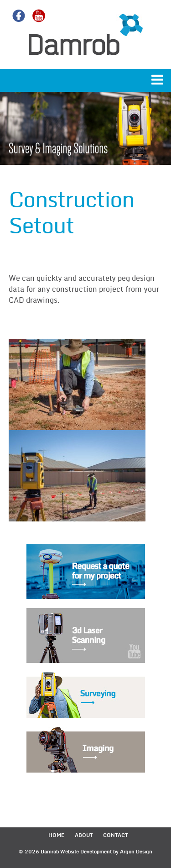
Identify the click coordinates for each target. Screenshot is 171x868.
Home (56, 835)
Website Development (86, 852)
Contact (115, 835)
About (84, 835)
